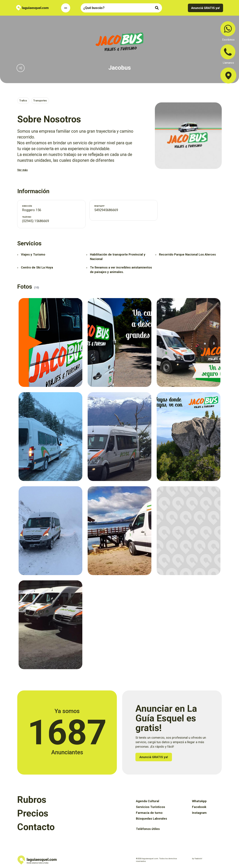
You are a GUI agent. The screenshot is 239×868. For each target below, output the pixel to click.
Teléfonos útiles (148, 829)
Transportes (40, 101)
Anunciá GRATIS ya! (205, 8)
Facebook (199, 807)
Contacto (36, 827)
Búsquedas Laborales (151, 819)
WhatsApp (199, 801)
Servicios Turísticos (150, 807)
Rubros (32, 800)
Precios (33, 813)
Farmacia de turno (149, 813)
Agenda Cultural (148, 801)
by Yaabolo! (197, 859)
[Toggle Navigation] (66, 8)
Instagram (199, 813)
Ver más (22, 170)
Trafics (23, 101)
